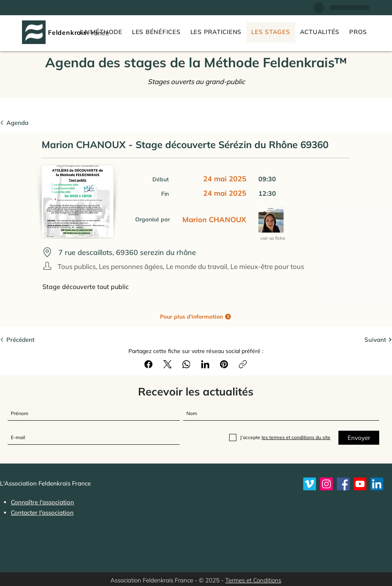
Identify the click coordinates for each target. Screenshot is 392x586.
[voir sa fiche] (273, 238)
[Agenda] (24, 122)
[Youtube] (360, 484)
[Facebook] (149, 364)
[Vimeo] (310, 484)
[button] (358, 32)
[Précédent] (24, 339)
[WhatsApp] (186, 364)
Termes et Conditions (253, 580)
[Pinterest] (224, 364)
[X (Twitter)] (168, 364)
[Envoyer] (359, 438)
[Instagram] (326, 484)
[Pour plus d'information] (196, 316)
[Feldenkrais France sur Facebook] (343, 484)
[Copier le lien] (243, 364)
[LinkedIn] (205, 364)
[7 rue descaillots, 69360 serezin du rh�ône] (193, 252)
